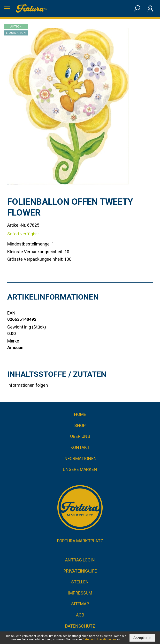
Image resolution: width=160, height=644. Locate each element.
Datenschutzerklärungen (99, 639)
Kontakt (80, 447)
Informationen (80, 458)
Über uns (80, 436)
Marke (13, 341)
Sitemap (80, 604)
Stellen (80, 582)
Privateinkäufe (80, 571)
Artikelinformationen (53, 297)
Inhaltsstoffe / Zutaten (57, 374)
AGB (80, 615)
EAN (11, 313)
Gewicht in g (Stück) (27, 327)
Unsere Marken (80, 469)
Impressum (80, 593)
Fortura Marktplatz (80, 541)
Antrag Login (80, 560)
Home (80, 414)
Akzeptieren (142, 638)
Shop (80, 425)
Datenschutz (80, 626)
